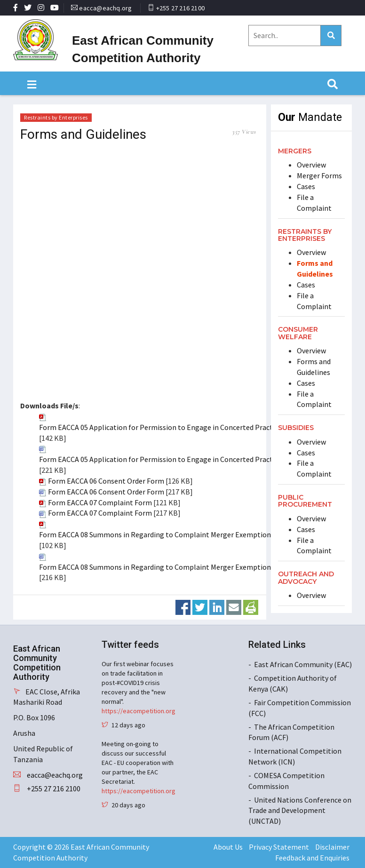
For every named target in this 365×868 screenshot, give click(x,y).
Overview (311, 165)
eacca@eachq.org (105, 8)
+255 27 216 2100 (180, 8)
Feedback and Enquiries (312, 858)
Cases (306, 186)
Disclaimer (332, 847)
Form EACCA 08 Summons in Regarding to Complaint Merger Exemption (155, 534)
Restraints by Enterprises (56, 117)
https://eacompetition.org (139, 711)
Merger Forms (319, 175)
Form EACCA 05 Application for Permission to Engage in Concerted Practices (162, 427)
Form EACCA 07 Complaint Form (100, 502)
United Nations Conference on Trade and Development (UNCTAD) (300, 811)
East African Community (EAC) (303, 664)
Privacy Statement (279, 847)
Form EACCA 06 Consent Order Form (106, 481)
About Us (228, 847)
